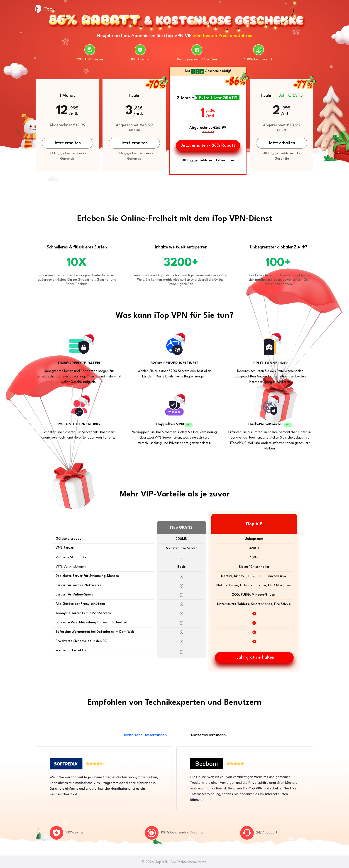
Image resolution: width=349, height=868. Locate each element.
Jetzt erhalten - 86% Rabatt (208, 146)
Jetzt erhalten (67, 143)
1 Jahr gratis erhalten (254, 657)
